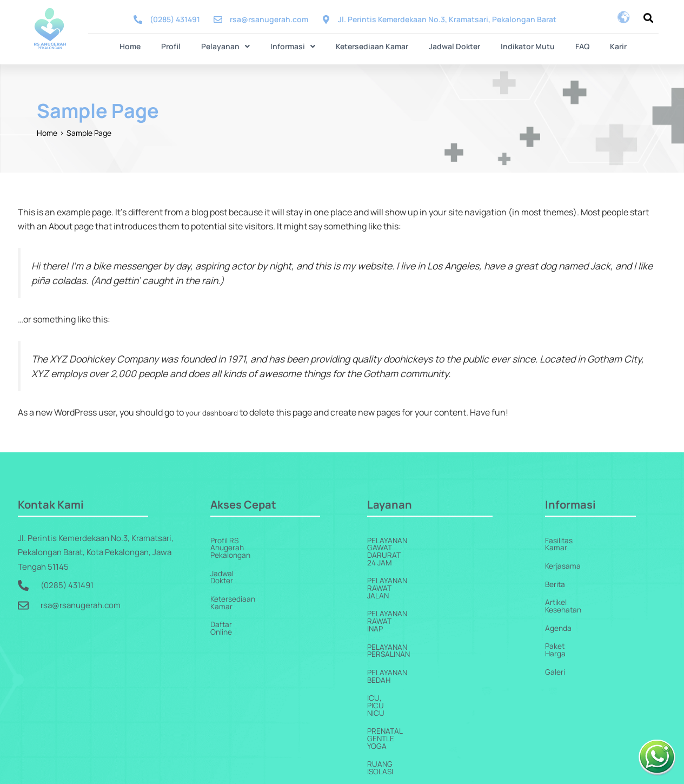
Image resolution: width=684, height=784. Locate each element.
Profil (184, 46)
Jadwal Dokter (450, 46)
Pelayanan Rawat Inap (413, 578)
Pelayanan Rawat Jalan (416, 559)
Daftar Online (235, 597)
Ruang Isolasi (397, 672)
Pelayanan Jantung (409, 710)
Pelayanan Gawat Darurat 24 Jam (437, 540)
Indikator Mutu (519, 46)
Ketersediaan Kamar (372, 46)
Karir (601, 46)
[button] (234, 46)
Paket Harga (567, 634)
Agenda (560, 615)
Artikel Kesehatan (578, 597)
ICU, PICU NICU (396, 634)
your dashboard (216, 411)
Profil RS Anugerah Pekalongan (268, 540)
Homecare (389, 729)
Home (147, 46)
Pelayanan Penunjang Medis (427, 691)
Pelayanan (234, 46)
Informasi (297, 46)
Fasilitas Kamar (573, 540)
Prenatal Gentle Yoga (414, 653)
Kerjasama (564, 559)
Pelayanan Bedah (403, 615)
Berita (556, 578)
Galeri (556, 653)
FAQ (569, 46)
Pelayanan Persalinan (414, 597)
